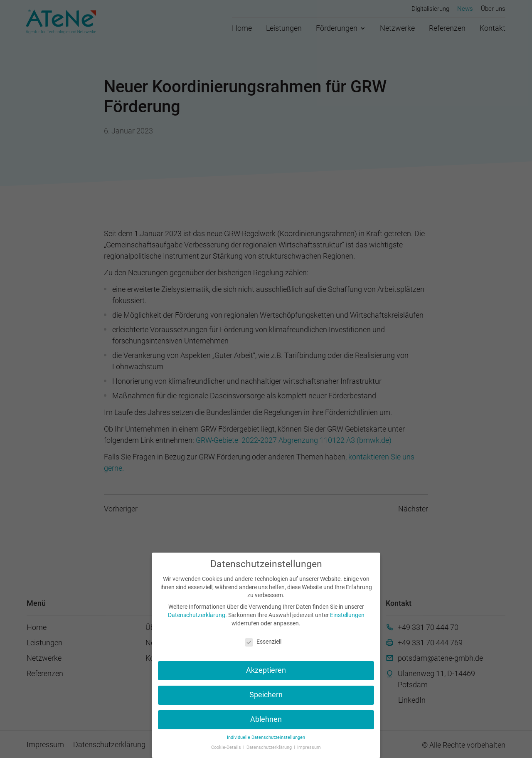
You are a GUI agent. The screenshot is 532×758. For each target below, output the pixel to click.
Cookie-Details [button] (227, 747)
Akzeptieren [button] (266, 670)
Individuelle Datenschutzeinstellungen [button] (266, 737)
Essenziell (263, 642)
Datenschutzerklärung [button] (270, 747)
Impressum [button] (309, 747)
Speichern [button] (266, 695)
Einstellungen (347, 615)
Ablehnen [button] (266, 719)
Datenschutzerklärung (197, 615)
